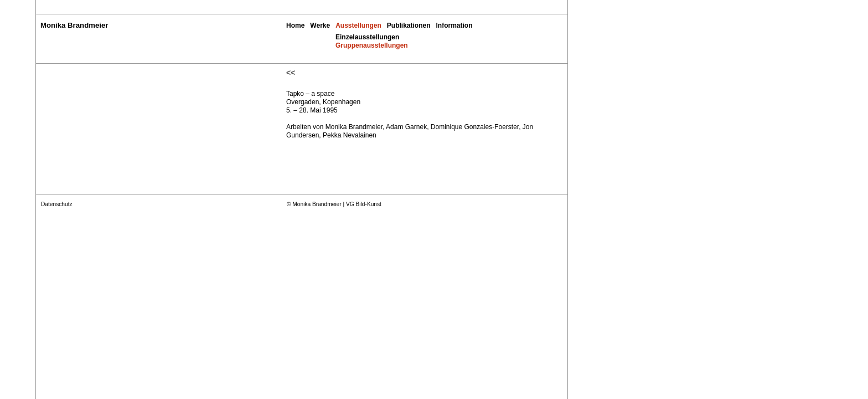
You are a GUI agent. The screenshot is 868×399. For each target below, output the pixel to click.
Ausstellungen (358, 25)
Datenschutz (57, 204)
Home (295, 25)
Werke (320, 25)
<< (291, 73)
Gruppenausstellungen (372, 45)
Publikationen (409, 25)
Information (454, 25)
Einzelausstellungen (367, 37)
